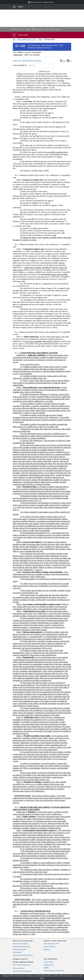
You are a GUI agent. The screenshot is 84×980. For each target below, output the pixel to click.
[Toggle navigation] (14, 7)
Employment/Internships (21, 947)
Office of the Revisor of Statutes (36, 29)
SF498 (40, 39)
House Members (50, 947)
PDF (63, 61)
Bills (14, 39)
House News (48, 962)
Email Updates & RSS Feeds (54, 971)
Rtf (69, 61)
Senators (47, 949)
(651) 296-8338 (18, 965)
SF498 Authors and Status (32, 61)
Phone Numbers (19, 968)
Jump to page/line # (20, 65)
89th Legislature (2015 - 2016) (27, 39)
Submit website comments (22, 971)
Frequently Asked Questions (23, 955)
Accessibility (17, 952)
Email (28, 965)
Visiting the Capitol (19, 949)
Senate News (48, 965)
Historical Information (20, 944)
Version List (17, 61)
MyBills (46, 968)
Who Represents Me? (51, 944)
